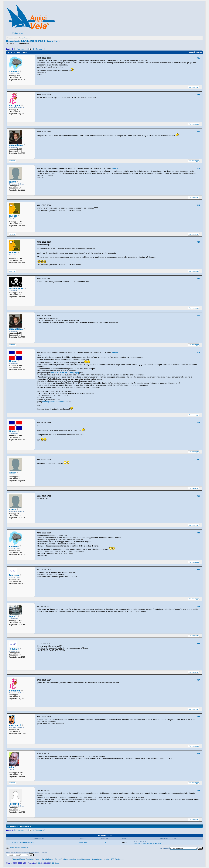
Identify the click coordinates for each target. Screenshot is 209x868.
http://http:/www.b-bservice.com (54, 402)
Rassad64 (14, 804)
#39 (198, 754)
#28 (198, 316)
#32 (198, 496)
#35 (198, 606)
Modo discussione (195, 52)
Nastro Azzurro (16, 289)
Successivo (25, 826)
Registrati (27, 38)
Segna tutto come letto (100, 859)
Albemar (13, 361)
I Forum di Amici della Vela (18, 41)
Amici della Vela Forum (44, 859)
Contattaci (30, 859)
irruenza (115, 168)
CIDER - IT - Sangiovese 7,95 (23, 842)
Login (22, 38)
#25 (198, 205)
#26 (198, 242)
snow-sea (14, 71)
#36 (198, 643)
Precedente (13, 826)
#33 (198, 533)
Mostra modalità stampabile (19, 848)
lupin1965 (83, 842)
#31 (198, 459)
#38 (198, 717)
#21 (198, 58)
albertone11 (15, 725)
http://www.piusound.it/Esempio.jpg (65, 373)
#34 (198, 570)
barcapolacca (16, 145)
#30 (198, 422)
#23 (198, 132)
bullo (11, 767)
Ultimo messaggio (140, 843)
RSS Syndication (117, 859)
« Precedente (20, 49)
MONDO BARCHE (38, 41)
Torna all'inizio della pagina (65, 859)
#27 (198, 279)
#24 (198, 168)
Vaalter (12, 473)
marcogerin (15, 105)
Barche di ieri (53, 41)
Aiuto (21, 33)
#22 (198, 95)
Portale (15, 33)
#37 (198, 680)
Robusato (14, 575)
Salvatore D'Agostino (154, 843)
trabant (12, 182)
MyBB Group (55, 863)
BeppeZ (13, 616)
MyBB (38, 863)
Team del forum (19, 859)
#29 (198, 352)
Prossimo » (40, 49)
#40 (198, 790)
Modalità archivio (84, 859)
